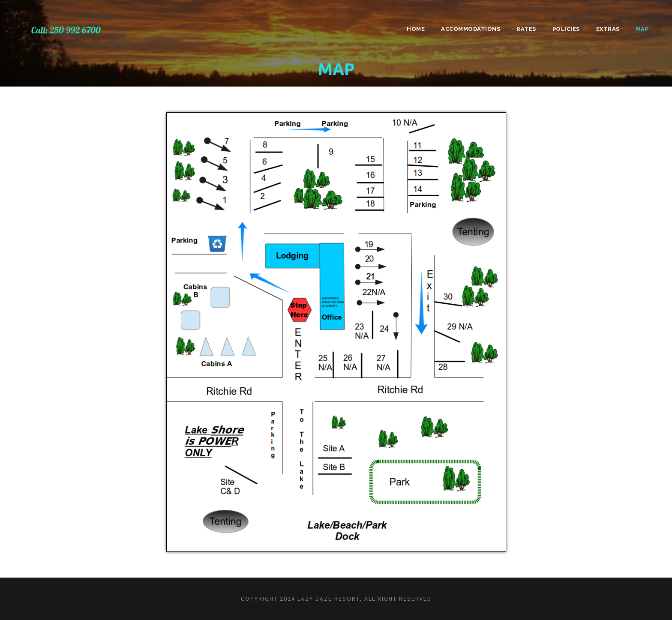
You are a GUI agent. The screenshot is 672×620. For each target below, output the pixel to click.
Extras (608, 29)
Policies (566, 29)
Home (416, 29)
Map (642, 29)
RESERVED (415, 599)
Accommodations (471, 29)
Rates (526, 29)
